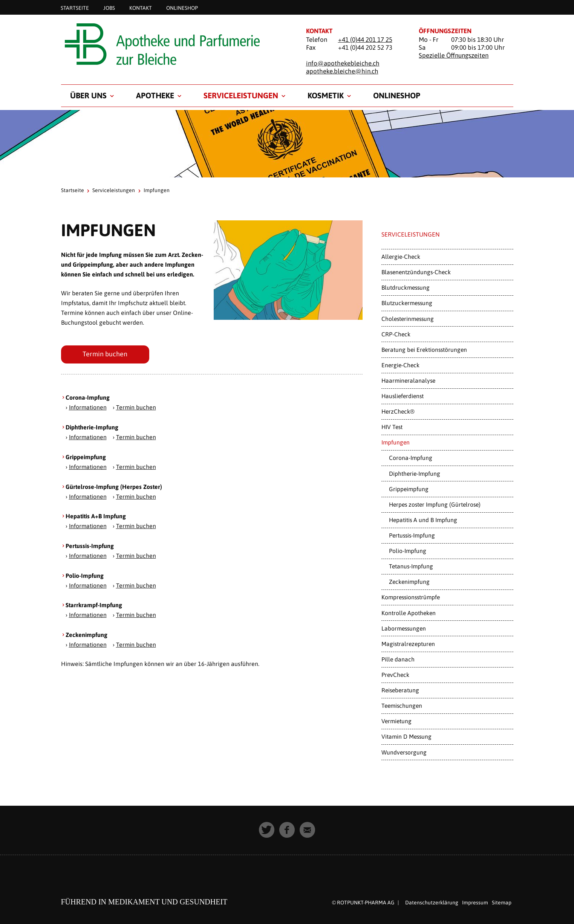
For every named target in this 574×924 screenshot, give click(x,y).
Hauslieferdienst (403, 396)
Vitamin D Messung (406, 736)
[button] (267, 830)
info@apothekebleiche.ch (343, 63)
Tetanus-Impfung (411, 566)
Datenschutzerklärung (432, 903)
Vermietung (396, 721)
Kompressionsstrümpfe (411, 597)
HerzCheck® (398, 411)
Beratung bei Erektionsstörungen (424, 350)
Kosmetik (326, 95)
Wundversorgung (404, 752)
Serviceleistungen (241, 95)
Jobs (109, 8)
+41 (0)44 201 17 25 (365, 40)
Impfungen (396, 442)
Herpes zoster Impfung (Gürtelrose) (435, 504)
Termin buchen (105, 354)
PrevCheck (395, 675)
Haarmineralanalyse (408, 380)
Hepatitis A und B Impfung (423, 520)
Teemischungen (402, 706)
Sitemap (502, 903)
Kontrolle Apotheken (409, 613)
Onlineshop (182, 8)
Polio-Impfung (408, 551)
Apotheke (155, 95)
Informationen (88, 408)
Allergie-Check (401, 257)
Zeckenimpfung (409, 582)
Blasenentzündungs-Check (416, 272)
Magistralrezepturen (408, 644)
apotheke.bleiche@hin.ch (342, 71)
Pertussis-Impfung (412, 535)
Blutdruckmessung (406, 287)
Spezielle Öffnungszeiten (454, 55)
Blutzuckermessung (407, 303)
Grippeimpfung (409, 489)
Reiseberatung (400, 690)
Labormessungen (404, 628)
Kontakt (141, 8)
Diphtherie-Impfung (415, 473)
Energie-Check (400, 365)
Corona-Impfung (411, 458)
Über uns (88, 95)
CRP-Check (396, 334)
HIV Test (392, 427)
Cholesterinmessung (408, 319)
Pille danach (398, 659)
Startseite (75, 8)
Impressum (475, 903)
